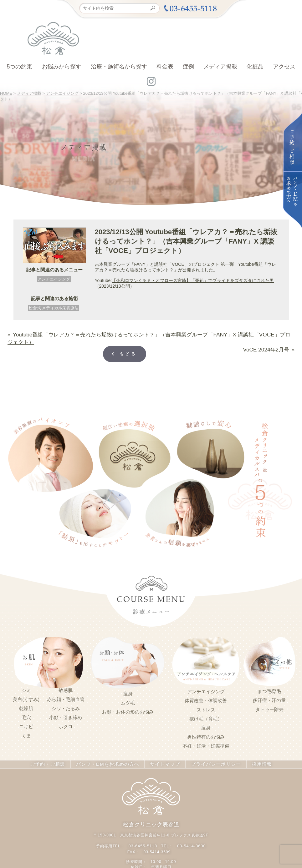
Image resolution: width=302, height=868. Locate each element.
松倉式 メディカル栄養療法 (54, 308)
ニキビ (26, 716)
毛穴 (26, 707)
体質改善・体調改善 (206, 690)
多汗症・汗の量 (269, 690)
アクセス (284, 67)
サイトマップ (162, 754)
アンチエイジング (54, 279)
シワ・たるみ (66, 698)
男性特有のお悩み (206, 726)
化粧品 (255, 67)
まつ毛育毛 (269, 681)
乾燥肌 (26, 698)
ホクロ (66, 716)
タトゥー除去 (269, 699)
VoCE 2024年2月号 (271, 339)
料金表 (165, 67)
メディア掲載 (220, 67)
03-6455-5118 (143, 834)
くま (26, 725)
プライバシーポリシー (211, 754)
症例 (188, 67)
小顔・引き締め (66, 707)
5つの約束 (19, 67)
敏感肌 (66, 680)
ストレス (206, 699)
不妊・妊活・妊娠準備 (206, 735)
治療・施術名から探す (119, 67)
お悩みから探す (62, 67)
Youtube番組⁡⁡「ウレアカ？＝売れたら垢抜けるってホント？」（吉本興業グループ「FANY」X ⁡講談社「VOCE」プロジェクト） (138, 333)
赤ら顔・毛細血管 (66, 689)
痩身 (128, 683)
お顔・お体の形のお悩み (128, 701)
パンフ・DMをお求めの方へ (109, 754)
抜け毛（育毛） (206, 708)
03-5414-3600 (191, 834)
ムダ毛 (128, 692)
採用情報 (255, 754)
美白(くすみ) (26, 689)
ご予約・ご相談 (53, 754)
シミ (26, 680)
